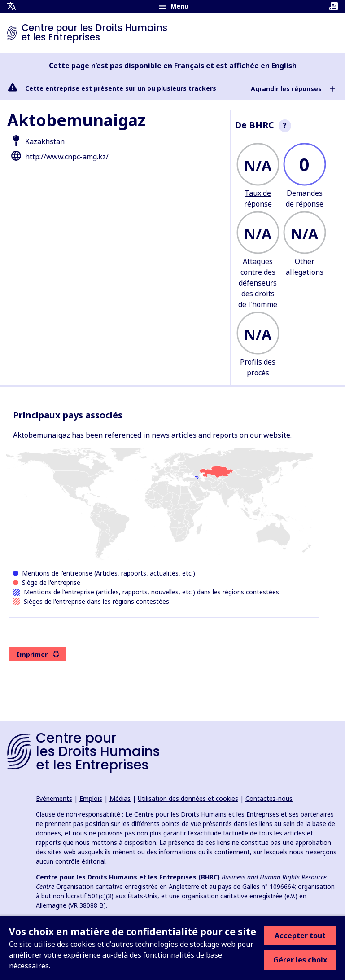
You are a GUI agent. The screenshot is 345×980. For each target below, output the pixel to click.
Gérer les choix (300, 960)
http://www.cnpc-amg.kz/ (67, 157)
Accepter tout (300, 936)
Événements (54, 798)
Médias (120, 798)
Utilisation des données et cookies (188, 798)
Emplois (91, 798)
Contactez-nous (269, 798)
